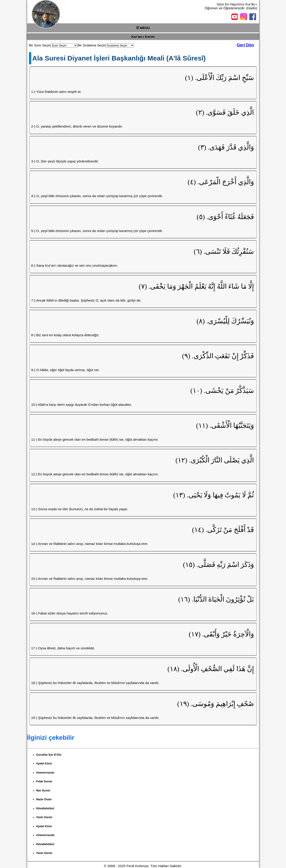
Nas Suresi (43, 791)
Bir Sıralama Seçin (91, 45)
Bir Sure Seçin (40, 45)
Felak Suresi (44, 781)
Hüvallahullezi (45, 808)
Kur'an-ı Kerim (143, 37)
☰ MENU (143, 28)
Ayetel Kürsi (44, 764)
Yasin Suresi (44, 817)
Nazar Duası (44, 799)
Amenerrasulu (45, 773)
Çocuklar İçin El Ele (49, 755)
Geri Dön (245, 45)
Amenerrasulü (45, 835)
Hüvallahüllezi (45, 844)
